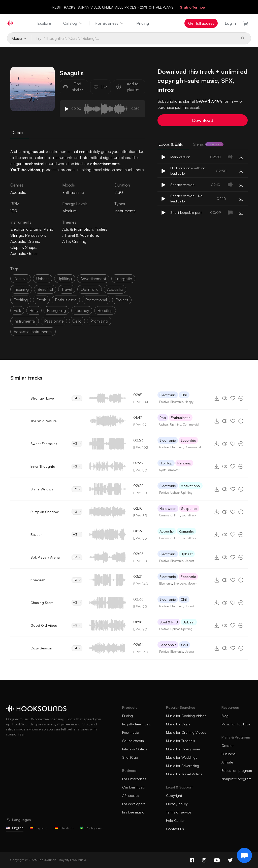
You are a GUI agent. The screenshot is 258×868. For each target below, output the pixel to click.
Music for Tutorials (181, 741)
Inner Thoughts (43, 466)
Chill (184, 395)
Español (39, 828)
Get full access (201, 23)
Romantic (186, 531)
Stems (208, 144)
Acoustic (167, 531)
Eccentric (188, 440)
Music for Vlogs (178, 724)
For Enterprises (134, 779)
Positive (164, 402)
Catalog (73, 23)
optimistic (90, 289)
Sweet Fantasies (44, 444)
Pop (163, 418)
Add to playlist (127, 87)
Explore (44, 23)
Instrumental (125, 211)
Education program (237, 770)
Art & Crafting (74, 241)
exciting (21, 300)
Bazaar (36, 534)
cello (77, 321)
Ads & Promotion (77, 229)
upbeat (43, 279)
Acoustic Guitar (24, 253)
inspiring (21, 289)
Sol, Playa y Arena (45, 557)
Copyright (174, 795)
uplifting (65, 279)
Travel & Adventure (81, 235)
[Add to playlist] (241, 398)
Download (203, 120)
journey (82, 310)
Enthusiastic (73, 192)
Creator (228, 745)
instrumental (25, 321)
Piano (48, 229)
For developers (134, 804)
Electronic (168, 395)
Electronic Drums (26, 229)
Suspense (189, 508)
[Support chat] (244, 855)
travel (67, 289)
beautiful (45, 289)
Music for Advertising (183, 766)
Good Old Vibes (44, 625)
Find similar (73, 87)
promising (99, 321)
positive (21, 279)
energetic (123, 279)
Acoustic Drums (25, 241)
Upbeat (164, 424)
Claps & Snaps (23, 247)
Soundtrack (189, 515)
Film (177, 515)
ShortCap (130, 757)
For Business (110, 23)
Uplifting (176, 424)
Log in (230, 23)
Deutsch (64, 828)
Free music (131, 732)
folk (17, 310)
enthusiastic (66, 300)
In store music (133, 812)
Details (17, 133)
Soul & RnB (169, 622)
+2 (77, 466)
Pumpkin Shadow (45, 512)
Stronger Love (42, 398)
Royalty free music (137, 724)
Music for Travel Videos (184, 774)
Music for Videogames (183, 749)
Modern (192, 583)
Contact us (175, 829)
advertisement (93, 279)
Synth (163, 470)
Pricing (143, 23)
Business (229, 754)
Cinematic (166, 515)
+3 (77, 444)
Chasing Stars (42, 603)
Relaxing (184, 463)
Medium (69, 211)
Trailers (101, 229)
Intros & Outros (135, 749)
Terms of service (179, 812)
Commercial (191, 424)
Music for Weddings (182, 757)
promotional (96, 300)
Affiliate (227, 762)
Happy (189, 402)
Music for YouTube (236, 724)
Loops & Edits (171, 144)
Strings (17, 235)
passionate (54, 321)
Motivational (191, 486)
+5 (77, 625)
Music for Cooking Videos (186, 716)
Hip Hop (166, 463)
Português (91, 828)
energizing (56, 310)
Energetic (180, 583)
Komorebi (38, 580)
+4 (77, 398)
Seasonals (168, 645)
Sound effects (133, 741)
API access (131, 795)
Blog (225, 716)
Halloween (168, 508)
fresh (41, 300)
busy (34, 310)
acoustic (115, 289)
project (122, 300)
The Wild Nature (44, 421)
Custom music (134, 787)
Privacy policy (177, 804)
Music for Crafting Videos (186, 732)
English (15, 828)
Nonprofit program (236, 779)
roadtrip (105, 310)
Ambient (174, 470)
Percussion (35, 235)
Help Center (175, 820)
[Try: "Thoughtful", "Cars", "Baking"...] (134, 38)
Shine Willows (42, 489)
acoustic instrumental (33, 332)
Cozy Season (41, 648)
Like (101, 87)
